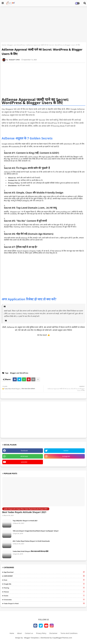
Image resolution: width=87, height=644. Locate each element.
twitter (66, 451)
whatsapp (24, 456)
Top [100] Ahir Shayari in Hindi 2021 (25, 521)
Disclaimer (53, 633)
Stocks (44, 596)
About (19, 633)
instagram (66, 456)
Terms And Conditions (69, 633)
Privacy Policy (41, 633)
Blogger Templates (31, 638)
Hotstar (44, 592)
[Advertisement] (43, 25)
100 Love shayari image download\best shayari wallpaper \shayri (36, 531)
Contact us (29, 633)
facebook (24, 451)
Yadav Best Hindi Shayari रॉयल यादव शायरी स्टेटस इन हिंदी (30, 551)
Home (4, 45)
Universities (44, 600)
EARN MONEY (44, 576)
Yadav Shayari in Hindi (44, 603)
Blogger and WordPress (16, 45)
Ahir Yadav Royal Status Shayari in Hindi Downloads (31, 541)
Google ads (44, 584)
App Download (44, 572)
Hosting (44, 588)
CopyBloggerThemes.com (62, 638)
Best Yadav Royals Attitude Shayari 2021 (24, 512)
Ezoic (44, 580)
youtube (24, 462)
